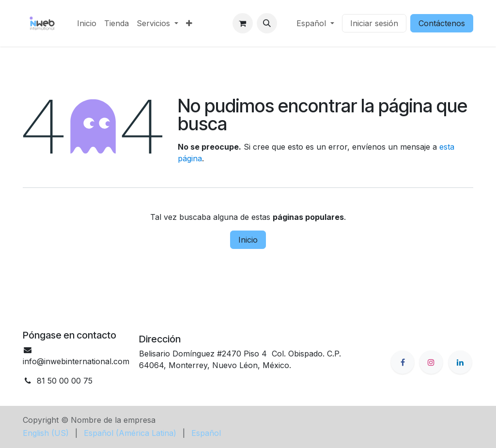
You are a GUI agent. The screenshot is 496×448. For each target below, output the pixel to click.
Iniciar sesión (374, 23)
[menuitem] (87, 23)
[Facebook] (403, 362)
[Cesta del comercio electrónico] (243, 23)
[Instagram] (431, 362)
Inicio (248, 240)
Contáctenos (442, 23)
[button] (267, 23)
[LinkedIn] (460, 362)
